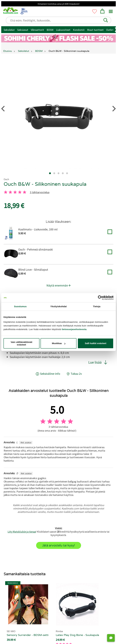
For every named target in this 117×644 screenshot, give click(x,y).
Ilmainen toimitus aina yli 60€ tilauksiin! (58, 4)
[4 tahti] (20, 192)
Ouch (6, 179)
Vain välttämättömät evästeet (21, 343)
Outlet (110, 30)
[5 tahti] (25, 192)
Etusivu (8, 51)
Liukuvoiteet (63, 30)
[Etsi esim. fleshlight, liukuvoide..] (60, 20)
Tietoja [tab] (97, 306)
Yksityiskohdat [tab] (58, 306)
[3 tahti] (15, 192)
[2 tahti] (10, 192)
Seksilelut (9, 30)
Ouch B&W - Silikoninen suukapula (45, 184)
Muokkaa (59, 343)
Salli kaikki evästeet (96, 343)
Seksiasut (23, 30)
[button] (106, 20)
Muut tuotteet (95, 30)
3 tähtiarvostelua (40, 192)
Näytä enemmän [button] (59, 285)
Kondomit (79, 30)
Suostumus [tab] (20, 306)
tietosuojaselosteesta (74, 329)
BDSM (50, 30)
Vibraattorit (37, 30)
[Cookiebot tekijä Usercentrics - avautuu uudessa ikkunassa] (100, 298)
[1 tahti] (6, 192)
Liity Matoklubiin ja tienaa (22, 532)
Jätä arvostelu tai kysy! (59, 546)
